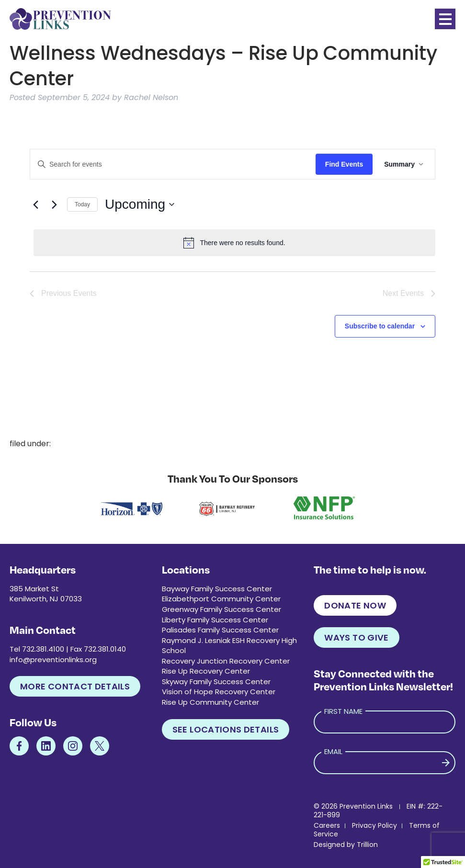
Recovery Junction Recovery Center (226, 661)
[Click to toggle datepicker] (140, 204)
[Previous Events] (35, 204)
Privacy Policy (374, 825)
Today (82, 204)
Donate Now (355, 605)
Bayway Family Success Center (217, 589)
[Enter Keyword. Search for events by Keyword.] (173, 164)
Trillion (367, 845)
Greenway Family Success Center (221, 609)
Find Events (344, 164)
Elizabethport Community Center (221, 599)
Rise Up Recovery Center (206, 671)
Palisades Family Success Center (220, 630)
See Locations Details (226, 729)
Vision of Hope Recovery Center (219, 692)
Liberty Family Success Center (215, 620)
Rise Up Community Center (210, 702)
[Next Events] (54, 204)
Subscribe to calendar (380, 326)
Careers (327, 825)
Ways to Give (356, 637)
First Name (343, 711)
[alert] (234, 243)
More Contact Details (75, 686)
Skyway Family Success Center (216, 682)
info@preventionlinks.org (53, 659)
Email (333, 751)
